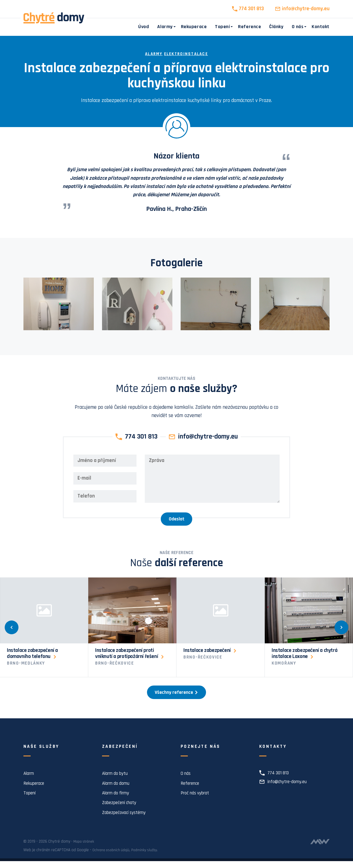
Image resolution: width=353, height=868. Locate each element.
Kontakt (321, 27)
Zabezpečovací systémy (127, 819)
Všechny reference (176, 698)
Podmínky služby (150, 857)
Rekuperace (194, 27)
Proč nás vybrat (197, 800)
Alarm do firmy (118, 800)
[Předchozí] (16, 631)
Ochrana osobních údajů (113, 857)
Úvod (144, 27)
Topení (222, 27)
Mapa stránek (85, 848)
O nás (298, 27)
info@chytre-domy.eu (306, 9)
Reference (249, 27)
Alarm (30, 780)
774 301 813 (251, 9)
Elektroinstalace (187, 54)
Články (276, 27)
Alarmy (165, 27)
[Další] (337, 631)
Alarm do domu (118, 790)
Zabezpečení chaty (122, 810)
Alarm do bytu (117, 780)
